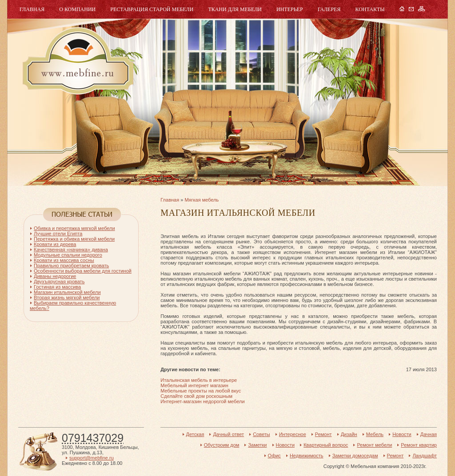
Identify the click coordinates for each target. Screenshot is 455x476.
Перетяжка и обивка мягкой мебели (74, 239)
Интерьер (290, 9)
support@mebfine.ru (92, 458)
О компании (77, 9)
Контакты (370, 9)
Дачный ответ (228, 434)
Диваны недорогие (55, 276)
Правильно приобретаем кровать (71, 266)
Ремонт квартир (419, 445)
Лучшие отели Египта (58, 234)
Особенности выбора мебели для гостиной (83, 271)
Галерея (329, 9)
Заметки (257, 445)
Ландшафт (425, 456)
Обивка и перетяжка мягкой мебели (74, 228)
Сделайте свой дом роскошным (196, 396)
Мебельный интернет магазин (194, 385)
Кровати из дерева (55, 244)
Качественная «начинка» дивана (71, 250)
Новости (402, 434)
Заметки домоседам (355, 456)
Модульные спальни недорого (68, 255)
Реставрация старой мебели (152, 9)
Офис (274, 456)
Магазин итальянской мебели (67, 292)
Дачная (429, 434)
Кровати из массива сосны (64, 260)
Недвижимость (307, 456)
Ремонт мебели (374, 445)
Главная (32, 9)
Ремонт (323, 434)
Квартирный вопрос (326, 445)
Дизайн (349, 434)
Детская (195, 434)
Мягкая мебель (202, 200)
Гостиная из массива (57, 287)
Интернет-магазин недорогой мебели (202, 401)
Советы (261, 434)
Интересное (293, 434)
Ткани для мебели (235, 9)
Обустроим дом (222, 445)
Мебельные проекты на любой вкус (201, 391)
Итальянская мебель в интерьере (199, 380)
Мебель (77, 61)
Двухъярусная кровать (59, 282)
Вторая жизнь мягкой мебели (67, 297)
